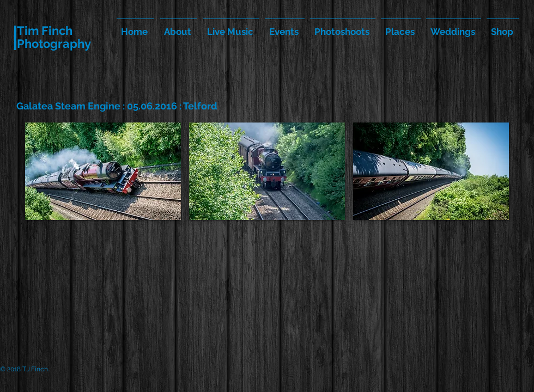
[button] (103, 171)
